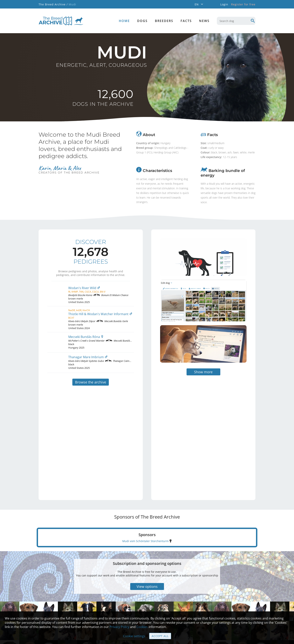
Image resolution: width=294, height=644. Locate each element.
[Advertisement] (187, 413)
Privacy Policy (119, 627)
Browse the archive (91, 382)
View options (147, 567)
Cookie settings (134, 636)
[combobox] (236, 21)
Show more (203, 352)
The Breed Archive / (53, 4)
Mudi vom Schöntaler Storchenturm (145, 521)
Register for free (243, 4)
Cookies (142, 627)
